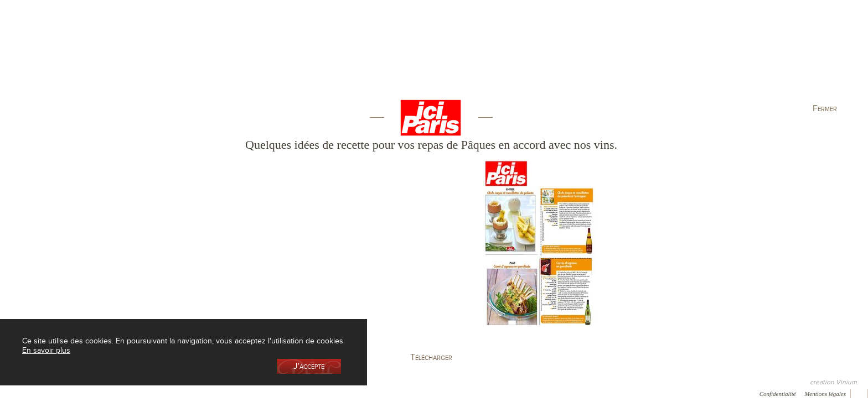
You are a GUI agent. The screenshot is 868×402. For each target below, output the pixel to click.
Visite (633, 57)
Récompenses (92, 393)
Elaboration (552, 57)
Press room (180, 393)
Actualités (714, 57)
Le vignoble (321, 57)
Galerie (138, 393)
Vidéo (305, 393)
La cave (158, 57)
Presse (48, 393)
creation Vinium (833, 382)
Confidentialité (778, 394)
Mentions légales (825, 394)
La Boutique (240, 57)
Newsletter (265, 393)
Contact (223, 393)
